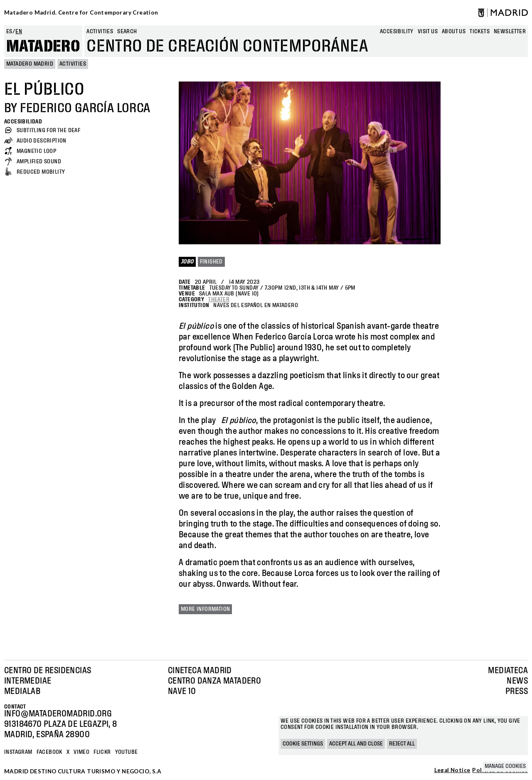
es (9, 32)
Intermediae (28, 681)
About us (454, 32)
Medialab (22, 691)
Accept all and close (356, 744)
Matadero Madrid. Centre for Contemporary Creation (81, 12)
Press (517, 691)
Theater (219, 300)
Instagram (18, 752)
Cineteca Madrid (200, 671)
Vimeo (81, 752)
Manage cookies (505, 766)
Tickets (480, 32)
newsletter (510, 32)
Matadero (43, 47)
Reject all (402, 744)
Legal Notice (452, 770)
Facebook (49, 752)
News (517, 681)
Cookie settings (303, 744)
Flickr (102, 752)
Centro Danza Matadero (214, 681)
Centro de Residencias (48, 671)
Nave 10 (182, 691)
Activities (100, 32)
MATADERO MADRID (30, 64)
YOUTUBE (127, 752)
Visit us (428, 32)
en (19, 32)
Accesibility (397, 32)
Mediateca (508, 671)
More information (205, 609)
